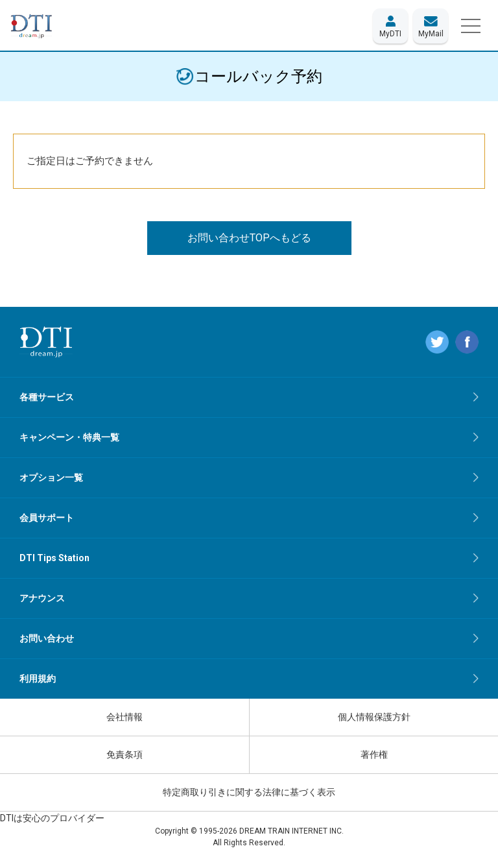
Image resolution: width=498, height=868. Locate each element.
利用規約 (38, 679)
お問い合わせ (47, 638)
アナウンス (42, 598)
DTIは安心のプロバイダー (52, 818)
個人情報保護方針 (374, 717)
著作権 (374, 754)
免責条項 (124, 754)
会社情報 (124, 717)
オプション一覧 (51, 477)
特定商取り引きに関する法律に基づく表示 (249, 792)
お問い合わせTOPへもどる (249, 238)
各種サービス (47, 397)
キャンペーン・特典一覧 (69, 437)
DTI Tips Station (54, 558)
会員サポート (47, 518)
